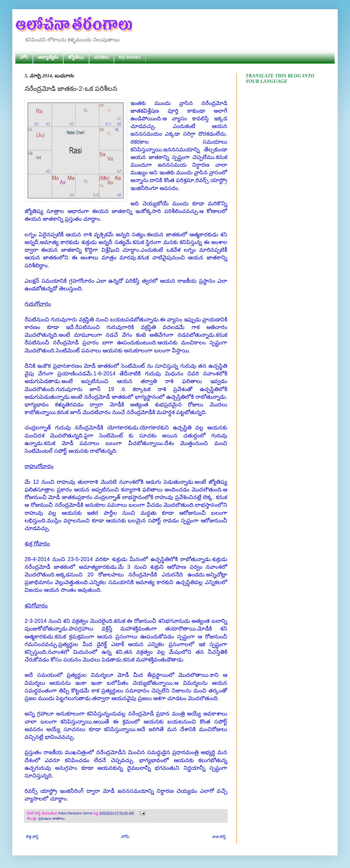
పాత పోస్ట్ (219, 837)
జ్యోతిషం (76, 57)
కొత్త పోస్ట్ (32, 837)
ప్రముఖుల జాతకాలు (52, 818)
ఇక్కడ (221, 118)
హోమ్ (125, 837)
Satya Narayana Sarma (76, 813)
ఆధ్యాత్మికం (48, 57)
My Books (130, 57)
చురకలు (101, 57)
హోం (24, 57)
